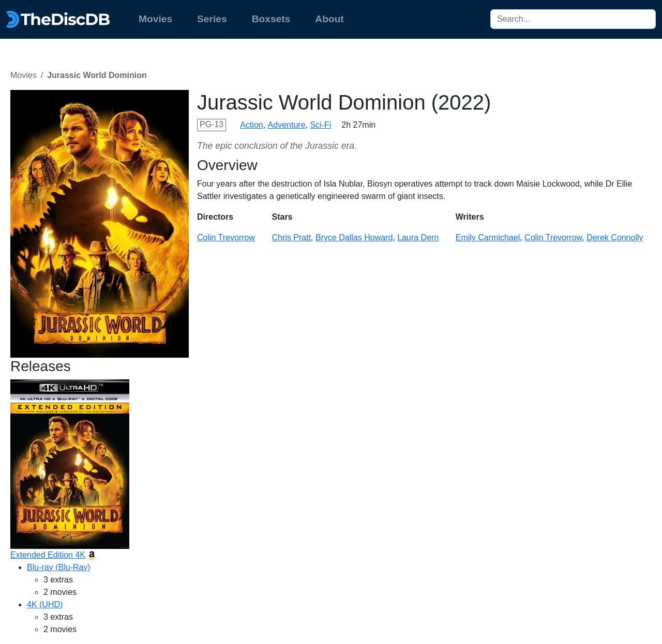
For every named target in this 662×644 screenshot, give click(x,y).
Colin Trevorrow (226, 237)
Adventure (287, 125)
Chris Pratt (291, 237)
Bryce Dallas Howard (354, 237)
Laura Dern (418, 237)
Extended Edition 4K (48, 555)
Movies (155, 19)
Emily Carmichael (488, 237)
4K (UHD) (45, 604)
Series (212, 19)
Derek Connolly (615, 237)
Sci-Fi (320, 125)
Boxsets (271, 19)
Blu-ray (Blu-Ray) (59, 567)
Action (251, 125)
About (329, 19)
